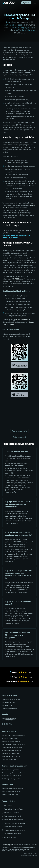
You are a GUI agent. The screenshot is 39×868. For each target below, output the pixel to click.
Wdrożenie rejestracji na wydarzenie (14, 773)
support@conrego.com (9, 718)
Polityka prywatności (9, 702)
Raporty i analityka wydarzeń (11, 756)
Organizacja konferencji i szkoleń (13, 789)
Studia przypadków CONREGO (13, 827)
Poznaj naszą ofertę (19, 431)
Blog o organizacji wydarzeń (12, 820)
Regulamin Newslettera (9, 708)
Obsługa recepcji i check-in (11, 741)
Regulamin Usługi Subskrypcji (11, 699)
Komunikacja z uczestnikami (11, 753)
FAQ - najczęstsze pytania (12, 816)
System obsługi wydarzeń (10, 770)
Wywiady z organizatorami (11, 834)
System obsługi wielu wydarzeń (12, 776)
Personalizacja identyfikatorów (12, 747)
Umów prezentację (20, 437)
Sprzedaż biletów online (10, 738)
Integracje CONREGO (9, 759)
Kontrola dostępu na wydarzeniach (13, 744)
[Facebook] (4, 724)
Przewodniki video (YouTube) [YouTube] (12, 809)
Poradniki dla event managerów (13, 823)
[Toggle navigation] (35, 3)
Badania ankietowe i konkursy (12, 791)
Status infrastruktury (9, 837)
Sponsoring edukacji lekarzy (11, 779)
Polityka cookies (7, 705)
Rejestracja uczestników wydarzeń (13, 735)
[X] (7, 724)
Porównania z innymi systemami (13, 830)
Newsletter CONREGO (10, 813)
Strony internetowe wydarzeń (11, 750)
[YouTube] (11, 724)
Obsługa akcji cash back (10, 794)
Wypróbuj (26, 3)
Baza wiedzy (7, 805)
